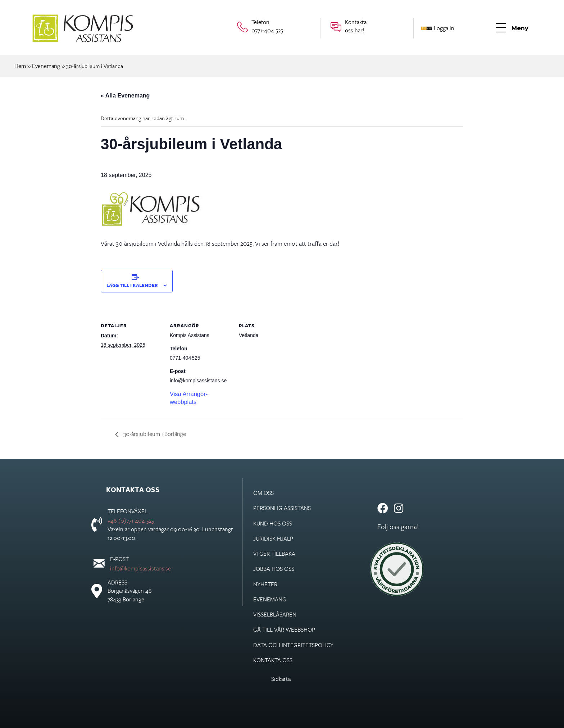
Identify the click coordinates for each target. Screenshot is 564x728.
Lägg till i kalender (132, 285)
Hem (20, 66)
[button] (512, 28)
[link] (302, 493)
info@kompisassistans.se (140, 568)
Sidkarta (281, 679)
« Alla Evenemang (125, 95)
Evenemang (46, 66)
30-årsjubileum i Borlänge (154, 434)
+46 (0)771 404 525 (131, 520)
